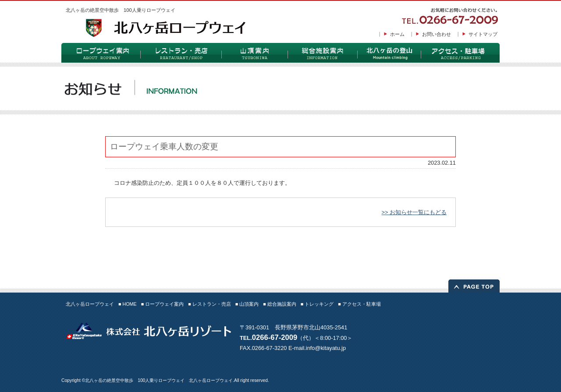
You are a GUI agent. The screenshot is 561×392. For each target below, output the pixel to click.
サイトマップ (483, 34)
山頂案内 (254, 53)
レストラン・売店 (181, 53)
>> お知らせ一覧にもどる (414, 212)
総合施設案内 (322, 53)
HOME (129, 304)
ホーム (397, 34)
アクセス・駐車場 (460, 53)
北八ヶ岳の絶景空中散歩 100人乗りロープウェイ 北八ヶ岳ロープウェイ (159, 380)
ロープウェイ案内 (101, 53)
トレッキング (389, 53)
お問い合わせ (437, 34)
